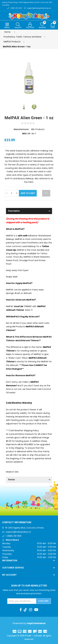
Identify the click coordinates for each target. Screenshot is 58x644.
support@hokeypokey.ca (18, 532)
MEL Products (38, 129)
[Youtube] (36, 610)
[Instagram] (31, 610)
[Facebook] (21, 610)
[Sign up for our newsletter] (22, 601)
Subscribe (43, 601)
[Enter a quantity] (12, 193)
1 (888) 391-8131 (13, 536)
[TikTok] (25, 610)
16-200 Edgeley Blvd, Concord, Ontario (25, 528)
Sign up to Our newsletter (29, 586)
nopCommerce (36, 623)
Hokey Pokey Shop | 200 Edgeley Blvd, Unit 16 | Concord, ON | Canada (27, 4)
